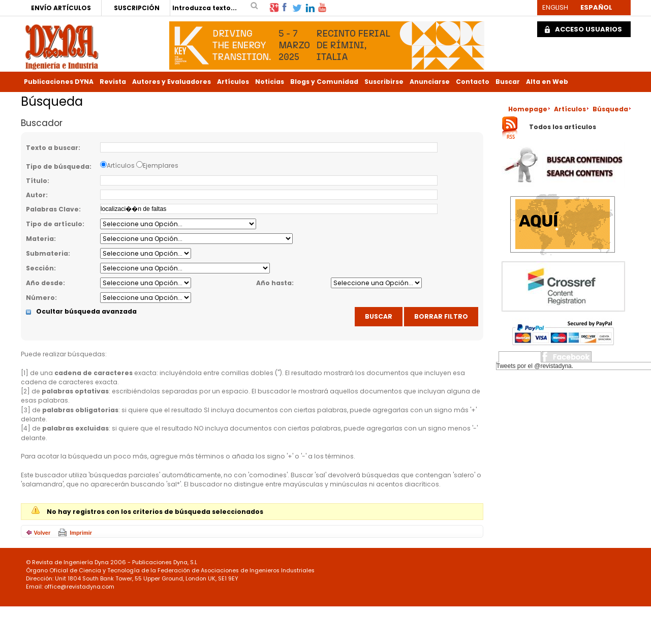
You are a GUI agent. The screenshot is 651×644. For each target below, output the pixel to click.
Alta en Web (547, 82)
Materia (40, 239)
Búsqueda (610, 109)
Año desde (44, 283)
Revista (113, 82)
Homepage (528, 109)
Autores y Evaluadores (172, 82)
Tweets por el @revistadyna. (535, 366)
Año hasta (274, 283)
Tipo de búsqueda (58, 166)
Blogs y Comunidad (324, 82)
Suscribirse (384, 82)
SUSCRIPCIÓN (137, 8)
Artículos (233, 82)
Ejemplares (161, 165)
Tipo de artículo (54, 224)
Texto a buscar (52, 148)
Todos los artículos (563, 127)
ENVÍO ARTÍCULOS (61, 8)
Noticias (270, 82)
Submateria (47, 253)
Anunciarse (430, 82)
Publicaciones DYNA (59, 82)
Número (40, 298)
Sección (40, 268)
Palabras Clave (52, 209)
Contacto (473, 82)
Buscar (508, 82)
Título (37, 181)
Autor (36, 195)
